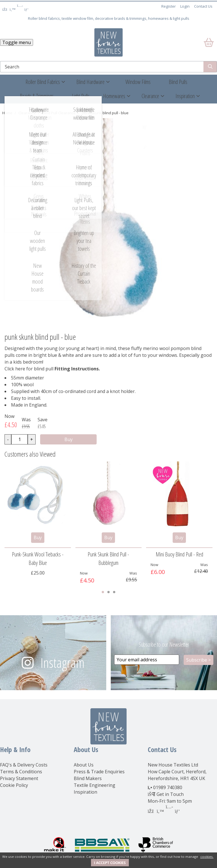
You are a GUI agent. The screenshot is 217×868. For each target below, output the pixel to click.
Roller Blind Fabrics (43, 82)
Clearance (150, 96)
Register (169, 6)
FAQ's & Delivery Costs (24, 765)
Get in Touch (170, 794)
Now (9, 416)
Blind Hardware (90, 82)
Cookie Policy (14, 785)
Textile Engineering (95, 785)
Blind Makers (88, 778)
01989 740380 (168, 787)
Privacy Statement (19, 778)
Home (7, 113)
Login (185, 6)
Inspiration (185, 96)
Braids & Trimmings (37, 96)
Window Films (138, 82)
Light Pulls (81, 96)
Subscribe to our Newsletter (164, 644)
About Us (84, 765)
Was (26, 420)
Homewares (114, 96)
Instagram (62, 663)
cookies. (207, 857)
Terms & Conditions (21, 772)
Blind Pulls (178, 82)
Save (43, 420)
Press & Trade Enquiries (99, 772)
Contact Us (203, 6)
